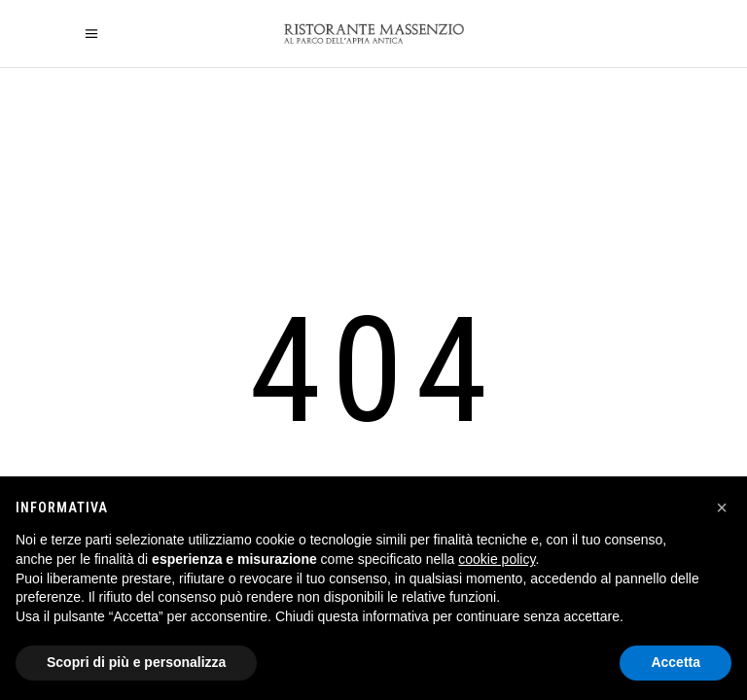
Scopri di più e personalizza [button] (136, 662)
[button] (722, 507)
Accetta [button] (676, 662)
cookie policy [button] (497, 559)
